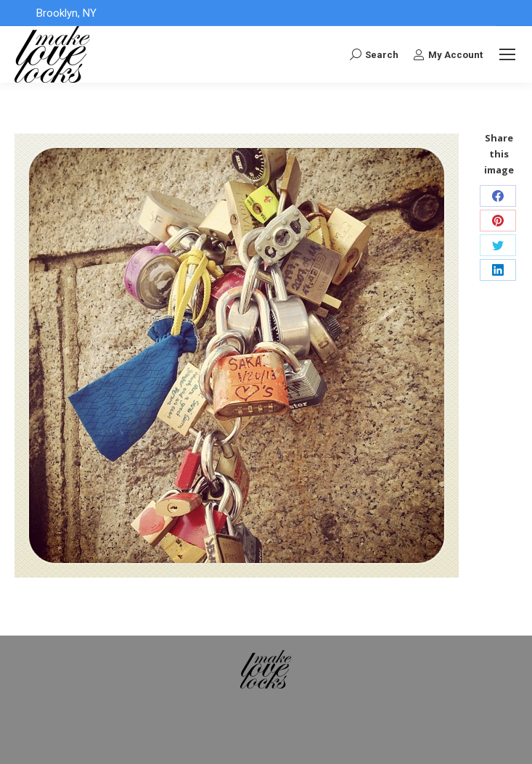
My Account (448, 54)
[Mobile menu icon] (507, 54)
